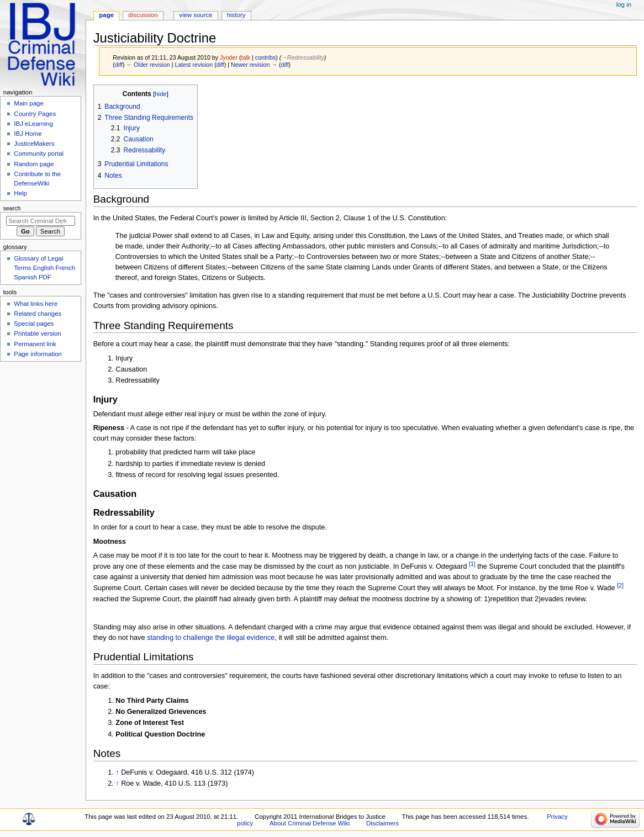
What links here (36, 304)
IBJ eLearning (33, 124)
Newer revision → (254, 65)
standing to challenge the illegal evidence (211, 638)
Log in (624, 4)
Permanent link (35, 344)
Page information (38, 354)
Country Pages (35, 114)
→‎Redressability (303, 57)
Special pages (34, 324)
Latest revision (194, 65)
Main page (29, 103)
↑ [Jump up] (117, 772)
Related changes (38, 314)
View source (196, 15)
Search (12, 208)
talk (246, 57)
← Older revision (148, 65)
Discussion (143, 15)
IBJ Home (28, 134)
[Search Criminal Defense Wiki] (41, 221)
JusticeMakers (34, 144)
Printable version (37, 333)
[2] (620, 585)
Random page (34, 164)
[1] (472, 564)
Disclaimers (382, 823)
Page (106, 15)
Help (20, 193)
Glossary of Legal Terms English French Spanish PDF (44, 268)
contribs (265, 57)
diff (119, 65)
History (236, 15)
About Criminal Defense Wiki (310, 823)
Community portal (39, 153)
